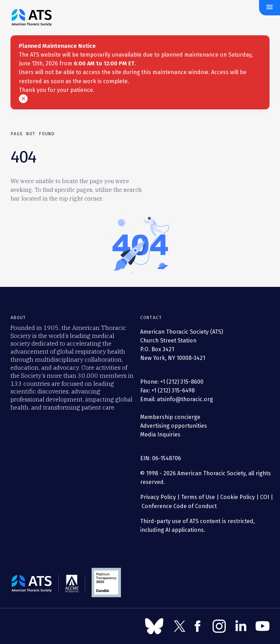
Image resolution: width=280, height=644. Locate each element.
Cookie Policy (238, 497)
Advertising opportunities (174, 426)
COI (265, 497)
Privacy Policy (158, 497)
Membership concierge (170, 417)
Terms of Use (198, 497)
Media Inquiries (160, 435)
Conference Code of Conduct (178, 506)
